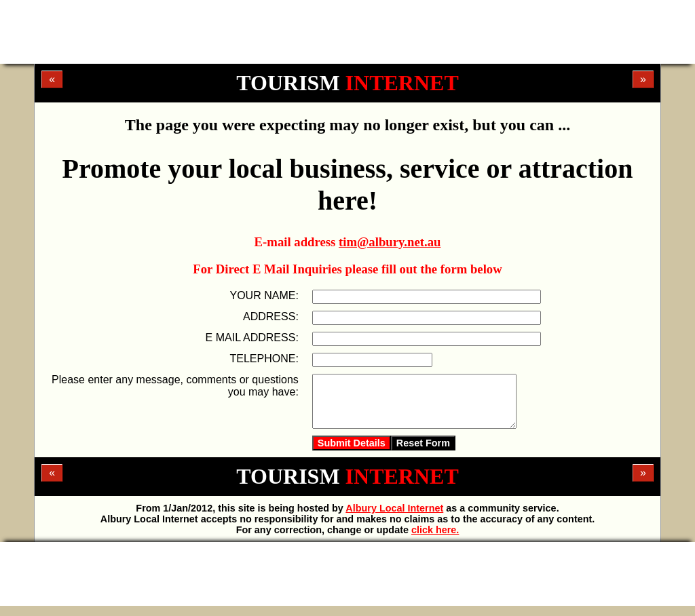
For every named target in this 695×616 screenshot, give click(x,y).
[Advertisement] (347, 31)
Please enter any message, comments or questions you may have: (175, 386)
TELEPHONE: (264, 359)
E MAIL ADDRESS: (252, 338)
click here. (435, 540)
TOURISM (347, 83)
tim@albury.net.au (390, 242)
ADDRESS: (271, 316)
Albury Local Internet (394, 518)
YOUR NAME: (264, 295)
